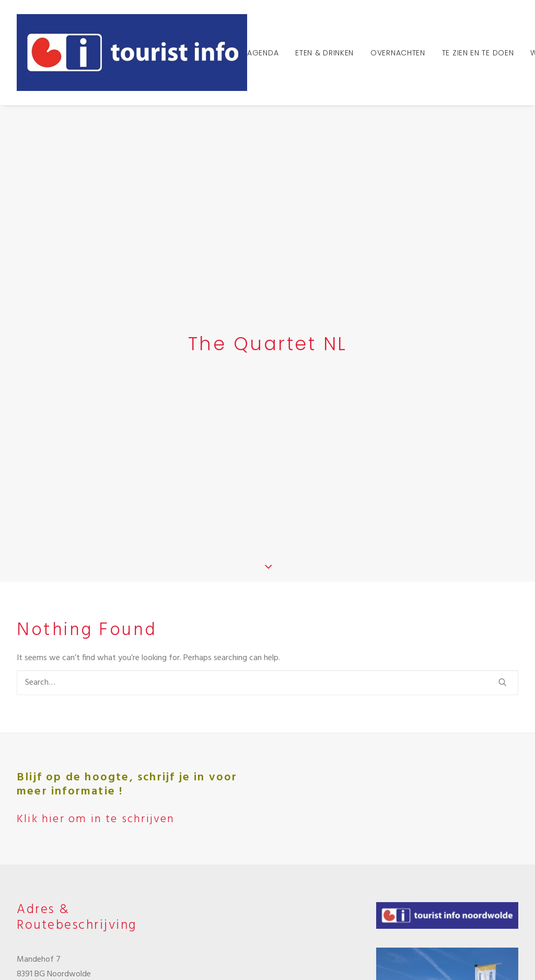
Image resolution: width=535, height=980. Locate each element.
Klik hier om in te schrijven (96, 614)
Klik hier (51, 924)
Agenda (263, 53)
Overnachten (398, 53)
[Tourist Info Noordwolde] (132, 53)
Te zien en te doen (478, 53)
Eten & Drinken (324, 53)
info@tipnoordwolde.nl (58, 823)
